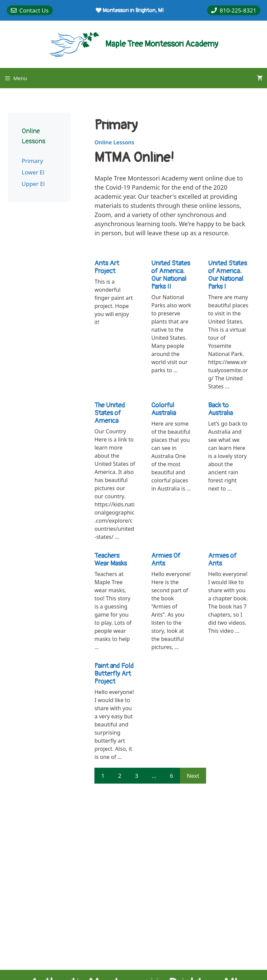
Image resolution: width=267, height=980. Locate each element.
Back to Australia (220, 409)
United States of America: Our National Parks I (228, 275)
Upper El (33, 184)
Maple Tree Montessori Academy (162, 44)
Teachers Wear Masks (111, 559)
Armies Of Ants (166, 559)
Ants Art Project (107, 267)
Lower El (33, 172)
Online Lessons (114, 142)
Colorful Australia (164, 409)
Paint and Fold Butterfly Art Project (114, 674)
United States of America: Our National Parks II (171, 275)
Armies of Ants (222, 559)
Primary (32, 161)
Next (193, 776)
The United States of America (110, 413)
